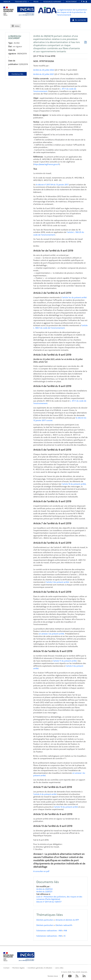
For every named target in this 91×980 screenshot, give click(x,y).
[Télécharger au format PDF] (85, 42)
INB (65, 930)
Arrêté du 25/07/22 (44, 889)
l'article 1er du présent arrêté (74, 297)
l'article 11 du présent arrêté (65, 661)
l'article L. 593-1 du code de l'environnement (60, 327)
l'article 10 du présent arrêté (74, 484)
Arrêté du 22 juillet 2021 (44, 74)
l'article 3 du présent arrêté (57, 582)
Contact (6, 968)
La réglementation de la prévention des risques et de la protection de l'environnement (72, 12)
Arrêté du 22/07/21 (44, 891)
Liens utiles (59, 968)
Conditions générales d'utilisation (40, 968)
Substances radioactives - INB (49, 930)
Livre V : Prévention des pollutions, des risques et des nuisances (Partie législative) (59, 898)
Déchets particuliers (45, 920)
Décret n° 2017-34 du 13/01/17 (49, 902)
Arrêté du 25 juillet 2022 (44, 70)
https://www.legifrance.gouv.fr (47, 164)
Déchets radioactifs (64, 925)
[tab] (16, 26)
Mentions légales (18, 968)
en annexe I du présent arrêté (52, 634)
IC (65, 936)
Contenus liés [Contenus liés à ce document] (17, 74)
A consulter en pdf (41, 871)
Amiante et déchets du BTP (67, 920)
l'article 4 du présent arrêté (45, 794)
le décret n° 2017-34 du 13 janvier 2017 (52, 184)
